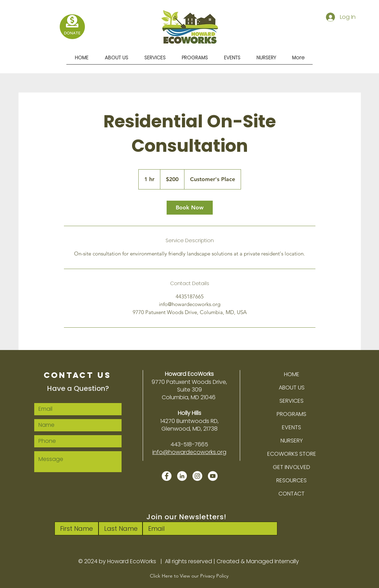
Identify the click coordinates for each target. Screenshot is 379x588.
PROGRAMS (291, 414)
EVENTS (291, 427)
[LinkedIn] (182, 476)
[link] (190, 208)
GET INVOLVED (291, 467)
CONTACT (291, 494)
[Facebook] (167, 476)
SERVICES (291, 401)
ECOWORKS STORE (292, 454)
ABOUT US (292, 388)
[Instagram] (197, 476)
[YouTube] (213, 476)
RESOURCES (291, 480)
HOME (292, 374)
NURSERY (292, 441)
